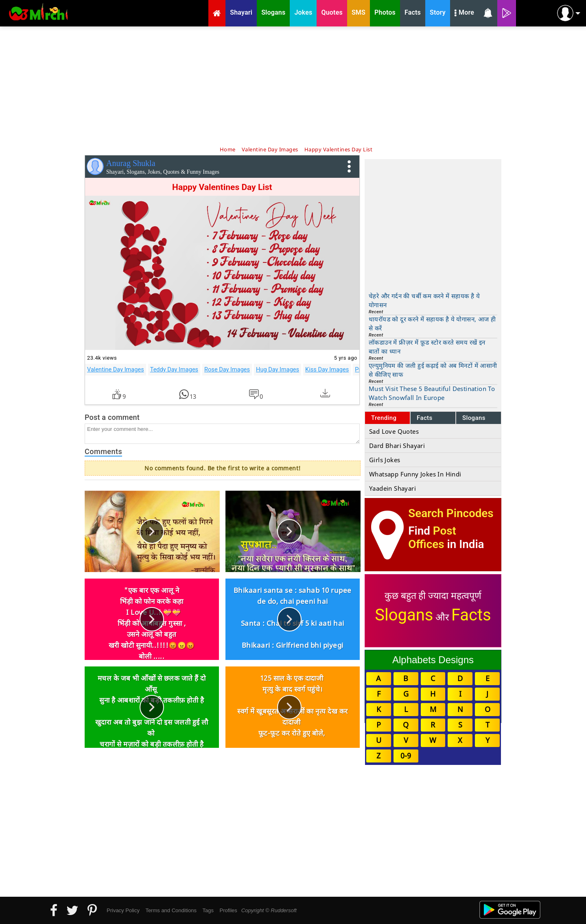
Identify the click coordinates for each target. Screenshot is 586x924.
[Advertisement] (293, 85)
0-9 (406, 756)
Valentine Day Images (116, 369)
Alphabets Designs (433, 660)
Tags (208, 910)
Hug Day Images (278, 369)
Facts (425, 418)
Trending (384, 418)
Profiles (228, 910)
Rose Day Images (227, 369)
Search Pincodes (451, 513)
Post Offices (432, 537)
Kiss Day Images (327, 369)
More (464, 13)
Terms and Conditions (171, 910)
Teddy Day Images (174, 369)
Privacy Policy (123, 910)
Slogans (474, 418)
